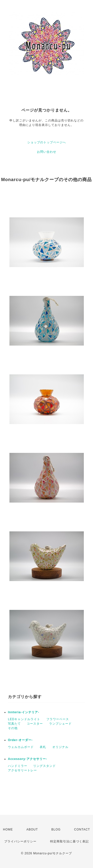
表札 (43, 747)
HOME (8, 829)
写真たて (14, 724)
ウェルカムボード (21, 747)
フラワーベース (58, 719)
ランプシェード (60, 724)
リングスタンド (45, 766)
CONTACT (82, 829)
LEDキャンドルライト (24, 719)
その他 (13, 728)
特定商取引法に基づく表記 (69, 841)
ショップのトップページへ (47, 142)
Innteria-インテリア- (24, 712)
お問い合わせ (47, 152)
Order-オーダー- (20, 740)
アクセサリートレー (22, 770)
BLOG (56, 829)
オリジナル (60, 747)
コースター (35, 724)
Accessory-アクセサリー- (28, 759)
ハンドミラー (18, 766)
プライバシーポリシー (20, 841)
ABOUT (32, 829)
